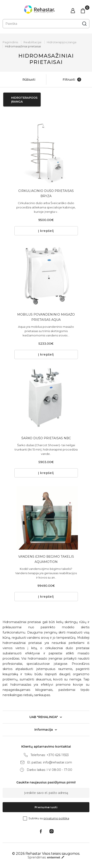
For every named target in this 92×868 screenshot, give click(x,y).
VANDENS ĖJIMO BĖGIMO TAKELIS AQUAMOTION (46, 559)
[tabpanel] (46, 152)
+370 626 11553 (58, 755)
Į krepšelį (46, 231)
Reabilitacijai (32, 42)
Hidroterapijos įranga (62, 42)
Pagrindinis (10, 42)
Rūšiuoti (24, 80)
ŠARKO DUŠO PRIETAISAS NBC (46, 438)
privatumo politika (56, 818)
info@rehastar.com (58, 762)
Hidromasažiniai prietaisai (23, 46)
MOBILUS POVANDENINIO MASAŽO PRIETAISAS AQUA (46, 317)
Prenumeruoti (46, 807)
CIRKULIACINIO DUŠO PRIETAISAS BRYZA (46, 193)
